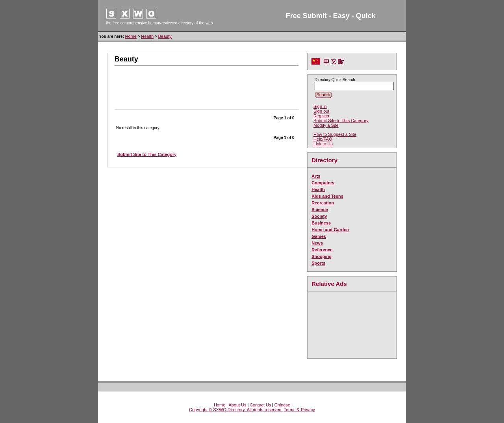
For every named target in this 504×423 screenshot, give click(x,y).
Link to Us (323, 144)
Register (321, 116)
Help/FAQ (323, 139)
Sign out (321, 111)
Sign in (320, 106)
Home (131, 36)
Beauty (165, 36)
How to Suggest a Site (335, 134)
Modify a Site (326, 125)
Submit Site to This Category (341, 121)
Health (147, 36)
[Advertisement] (207, 83)
